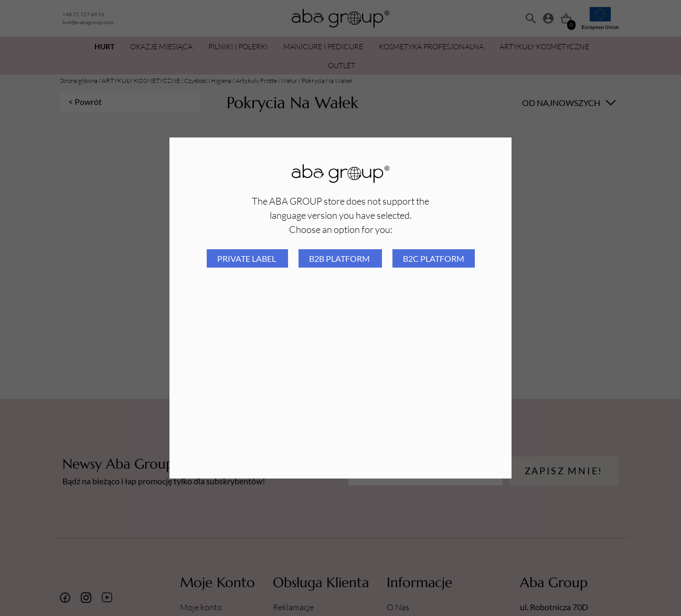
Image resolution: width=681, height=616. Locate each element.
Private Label (247, 258)
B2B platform (340, 258)
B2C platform (434, 258)
